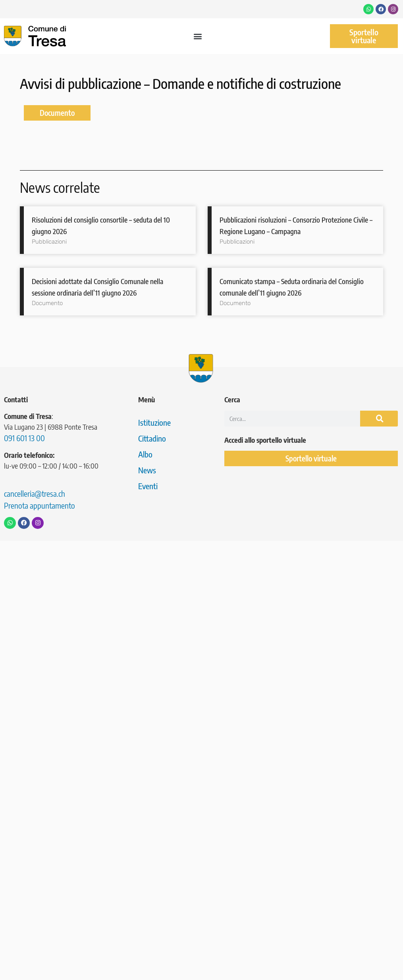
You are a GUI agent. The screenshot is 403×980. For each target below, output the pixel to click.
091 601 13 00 (24, 438)
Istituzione (154, 422)
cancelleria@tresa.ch (35, 493)
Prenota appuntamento (40, 505)
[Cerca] (379, 419)
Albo (145, 454)
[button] (198, 36)
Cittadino (152, 438)
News (147, 470)
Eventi (148, 486)
